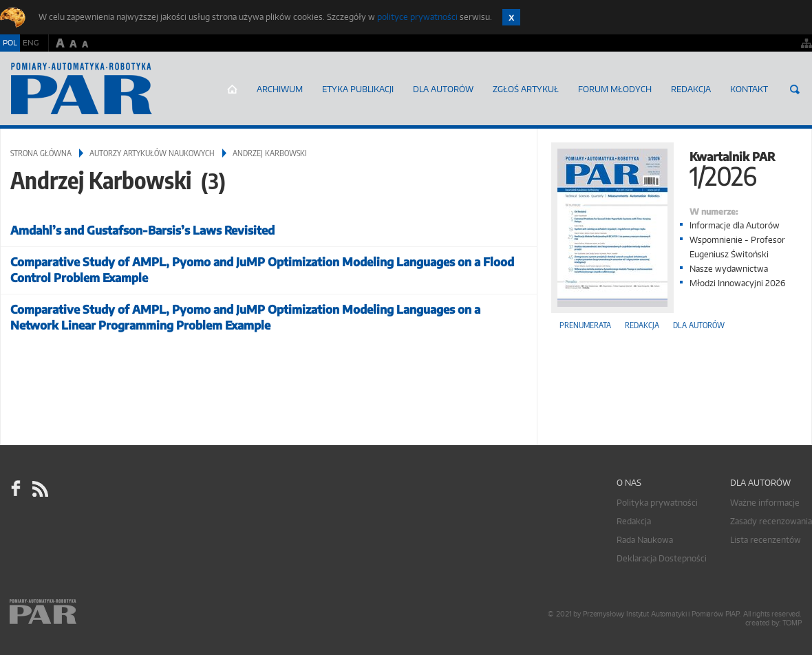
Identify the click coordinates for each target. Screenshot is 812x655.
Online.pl (83, 612)
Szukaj (795, 89)
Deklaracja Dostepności (662, 558)
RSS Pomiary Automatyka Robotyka (39, 488)
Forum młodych (615, 89)
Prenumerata (585, 325)
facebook (16, 488)
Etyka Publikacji (358, 89)
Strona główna (232, 89)
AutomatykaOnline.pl (82, 89)
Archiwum (280, 89)
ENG (31, 43)
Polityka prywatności (657, 503)
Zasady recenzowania (771, 521)
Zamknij (511, 17)
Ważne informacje (765, 503)
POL (10, 43)
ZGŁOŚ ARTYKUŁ (526, 89)
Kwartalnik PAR (674, 168)
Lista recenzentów (766, 540)
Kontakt (749, 89)
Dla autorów (443, 89)
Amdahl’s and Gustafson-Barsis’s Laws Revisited (142, 230)
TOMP (792, 623)
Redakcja (691, 89)
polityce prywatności (417, 17)
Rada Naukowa (645, 540)
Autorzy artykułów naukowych (152, 153)
